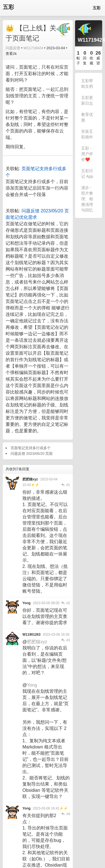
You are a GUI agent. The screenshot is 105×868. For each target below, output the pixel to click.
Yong (32, 685)
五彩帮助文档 (87, 84)
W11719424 (33, 48)
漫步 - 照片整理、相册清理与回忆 (87, 199)
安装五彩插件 (87, 134)
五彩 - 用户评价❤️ (87, 154)
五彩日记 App (87, 174)
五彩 (8, 7)
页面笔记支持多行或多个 (31, 448)
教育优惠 (87, 117)
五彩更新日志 (87, 100)
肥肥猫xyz (37, 642)
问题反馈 (13, 48)
